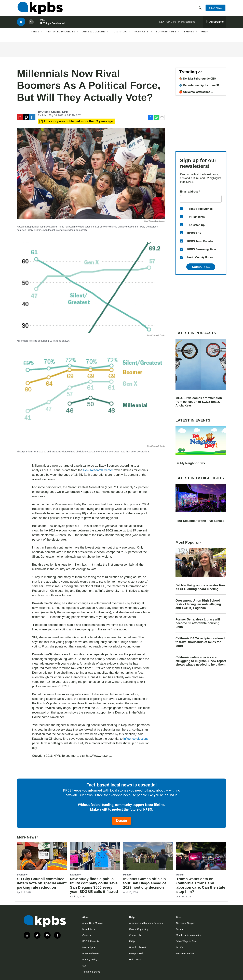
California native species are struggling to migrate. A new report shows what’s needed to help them (201, 661)
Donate (122, 821)
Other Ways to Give (186, 941)
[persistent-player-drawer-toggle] (214, 24)
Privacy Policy (90, 960)
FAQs (132, 941)
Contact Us (135, 935)
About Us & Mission (93, 923)
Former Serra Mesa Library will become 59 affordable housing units (198, 623)
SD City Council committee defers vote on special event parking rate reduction (42, 883)
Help (205, 35)
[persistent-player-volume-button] (31, 25)
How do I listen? (138, 947)
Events (189, 35)
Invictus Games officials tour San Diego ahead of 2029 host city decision (145, 883)
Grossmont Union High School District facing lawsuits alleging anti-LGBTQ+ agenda (198, 604)
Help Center (135, 960)
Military (127, 875)
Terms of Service (91, 972)
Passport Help (137, 953)
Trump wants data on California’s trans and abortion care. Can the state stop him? (201, 885)
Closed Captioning (139, 929)
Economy (22, 875)
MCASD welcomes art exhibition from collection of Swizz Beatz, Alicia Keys (199, 402)
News (35, 35)
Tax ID (179, 947)
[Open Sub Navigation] (42, 35)
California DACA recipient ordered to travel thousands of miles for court (200, 642)
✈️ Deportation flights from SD (199, 85)
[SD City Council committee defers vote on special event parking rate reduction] (42, 856)
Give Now (216, 9)
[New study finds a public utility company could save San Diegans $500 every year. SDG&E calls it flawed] (95, 856)
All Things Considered (52, 26)
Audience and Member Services (146, 923)
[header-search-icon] (200, 9)
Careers (87, 935)
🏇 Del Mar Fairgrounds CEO (198, 79)
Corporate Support (186, 923)
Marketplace (188, 24)
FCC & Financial (91, 941)
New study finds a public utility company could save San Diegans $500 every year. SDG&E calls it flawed (94, 885)
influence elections (136, 739)
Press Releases (91, 953)
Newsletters (89, 929)
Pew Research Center (98, 470)
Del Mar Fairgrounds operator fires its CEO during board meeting (200, 587)
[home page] (39, 9)
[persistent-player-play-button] (21, 25)
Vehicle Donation (185, 953)
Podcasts (142, 35)
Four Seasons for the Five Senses (200, 521)
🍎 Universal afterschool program (195, 94)
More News (28, 837)
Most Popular (188, 542)
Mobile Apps (89, 947)
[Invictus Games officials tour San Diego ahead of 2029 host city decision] (148, 856)
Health (180, 875)
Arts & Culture (94, 35)
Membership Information (189, 935)
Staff (85, 966)
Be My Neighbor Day (190, 463)
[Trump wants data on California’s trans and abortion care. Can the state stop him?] (201, 856)
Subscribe (201, 267)
